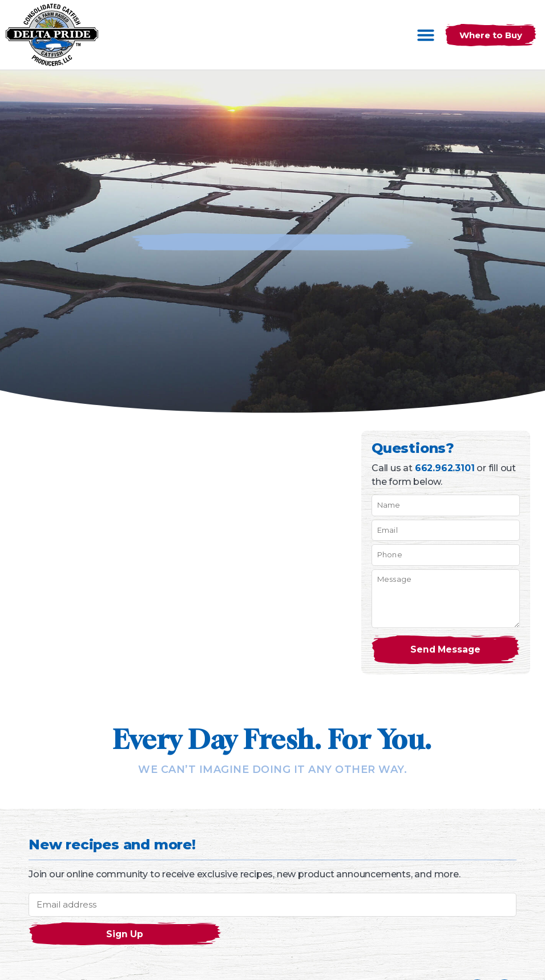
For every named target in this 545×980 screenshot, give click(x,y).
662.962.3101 (445, 468)
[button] (426, 35)
